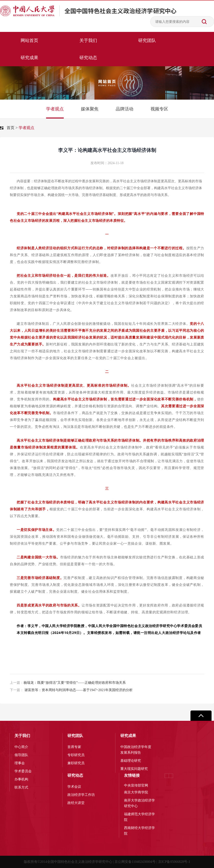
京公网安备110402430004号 (135, 862)
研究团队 (147, 40)
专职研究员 (76, 755)
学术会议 (74, 787)
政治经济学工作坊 (81, 795)
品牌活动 (125, 109)
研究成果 (29, 58)
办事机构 (21, 779)
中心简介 (21, 747)
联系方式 (21, 787)
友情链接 (132, 775)
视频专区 (159, 109)
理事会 (20, 763)
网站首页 (29, 40)
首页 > (12, 128)
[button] (171, 776)
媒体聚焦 (90, 109)
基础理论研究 (131, 761)
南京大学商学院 (136, 792)
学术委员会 (23, 771)
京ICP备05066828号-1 (174, 862)
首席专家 (74, 747)
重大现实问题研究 (134, 769)
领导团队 (21, 755)
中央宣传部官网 (136, 785)
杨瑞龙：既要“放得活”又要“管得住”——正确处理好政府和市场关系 (68, 683)
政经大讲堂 (76, 803)
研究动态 (88, 58)
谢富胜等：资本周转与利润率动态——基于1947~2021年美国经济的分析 (71, 690)
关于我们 (88, 40)
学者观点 (55, 109)
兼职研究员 (76, 763)
